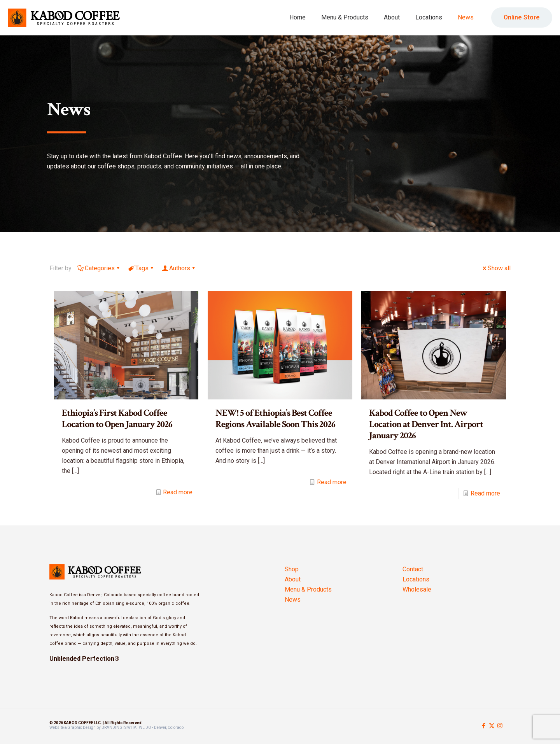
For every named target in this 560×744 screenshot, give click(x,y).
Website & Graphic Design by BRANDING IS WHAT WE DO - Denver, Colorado (116, 727)
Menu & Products (308, 589)
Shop (292, 569)
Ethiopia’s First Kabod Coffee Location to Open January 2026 (117, 418)
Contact (413, 569)
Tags (141, 268)
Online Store (522, 17)
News (293, 600)
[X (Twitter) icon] (492, 726)
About (293, 579)
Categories (99, 268)
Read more (178, 492)
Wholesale (417, 589)
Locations (416, 579)
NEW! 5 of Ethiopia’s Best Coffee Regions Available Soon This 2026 (275, 418)
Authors (179, 268)
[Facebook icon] (484, 726)
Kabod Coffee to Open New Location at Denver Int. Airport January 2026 (426, 424)
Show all (496, 268)
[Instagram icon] (500, 726)
